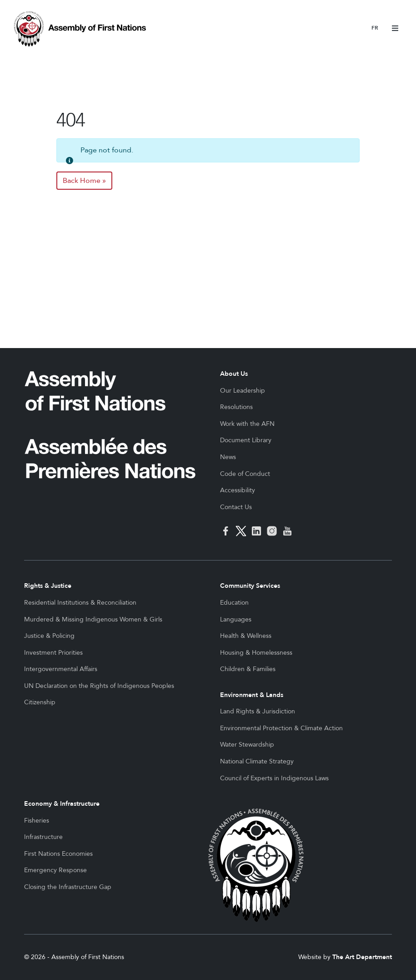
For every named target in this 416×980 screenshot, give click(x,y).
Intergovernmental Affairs (61, 669)
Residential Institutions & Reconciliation (80, 603)
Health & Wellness (246, 636)
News (228, 457)
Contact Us (236, 507)
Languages (236, 619)
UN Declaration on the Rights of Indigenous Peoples (99, 686)
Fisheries (37, 821)
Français (375, 28)
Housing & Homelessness (256, 653)
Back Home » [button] (84, 181)
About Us (234, 374)
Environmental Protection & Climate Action (281, 728)
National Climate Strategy (257, 761)
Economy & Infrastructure (62, 804)
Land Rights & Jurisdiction (258, 711)
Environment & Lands (252, 695)
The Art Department (362, 957)
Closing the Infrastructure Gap (68, 887)
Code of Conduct (245, 474)
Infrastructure (43, 837)
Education (234, 603)
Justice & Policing (49, 636)
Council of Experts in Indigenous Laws (274, 778)
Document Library (246, 440)
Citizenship (40, 702)
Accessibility (238, 490)
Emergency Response (55, 870)
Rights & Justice (48, 586)
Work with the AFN (247, 424)
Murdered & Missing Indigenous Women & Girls (93, 619)
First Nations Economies (58, 854)
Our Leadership (243, 391)
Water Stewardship (247, 745)
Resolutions (236, 407)
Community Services (250, 586)
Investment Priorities (53, 653)
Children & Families (248, 669)
